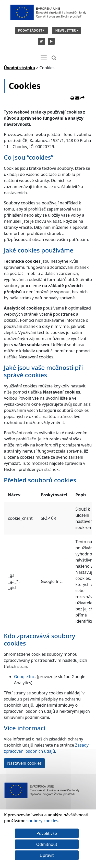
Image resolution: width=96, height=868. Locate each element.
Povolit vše (47, 833)
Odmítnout (47, 844)
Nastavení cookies (24, 763)
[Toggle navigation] (44, 58)
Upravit (47, 855)
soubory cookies (42, 821)
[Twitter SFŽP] (41, 41)
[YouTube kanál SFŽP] (50, 41)
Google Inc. (25, 677)
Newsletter (67, 30)
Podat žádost (31, 30)
